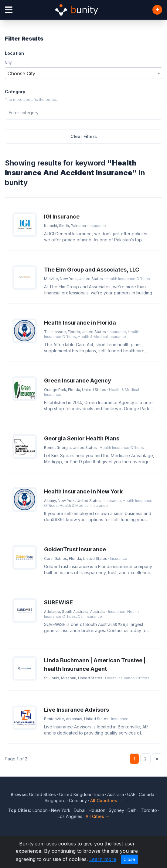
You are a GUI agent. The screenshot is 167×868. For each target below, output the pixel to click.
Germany (78, 800)
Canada (147, 794)
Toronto (149, 810)
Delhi (133, 810)
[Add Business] (157, 10)
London (40, 810)
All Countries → (106, 800)
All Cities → (98, 816)
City (8, 62)
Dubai (80, 810)
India (99, 794)
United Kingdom (75, 794)
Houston (97, 810)
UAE (131, 794)
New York (61, 810)
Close (129, 859)
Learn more (103, 859)
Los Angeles (70, 816)
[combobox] (83, 73)
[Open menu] (9, 10)
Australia (116, 794)
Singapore (55, 800)
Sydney (116, 810)
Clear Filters (84, 136)
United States (43, 794)
